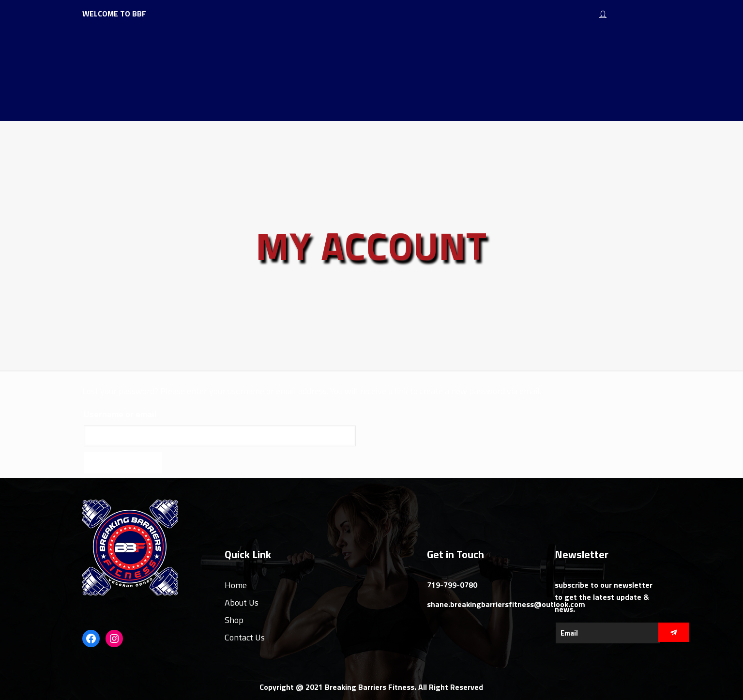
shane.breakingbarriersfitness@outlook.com (506, 604)
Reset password (123, 463)
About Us (242, 602)
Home (236, 585)
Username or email (120, 414)
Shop (234, 620)
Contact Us (245, 637)
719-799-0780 (452, 585)
